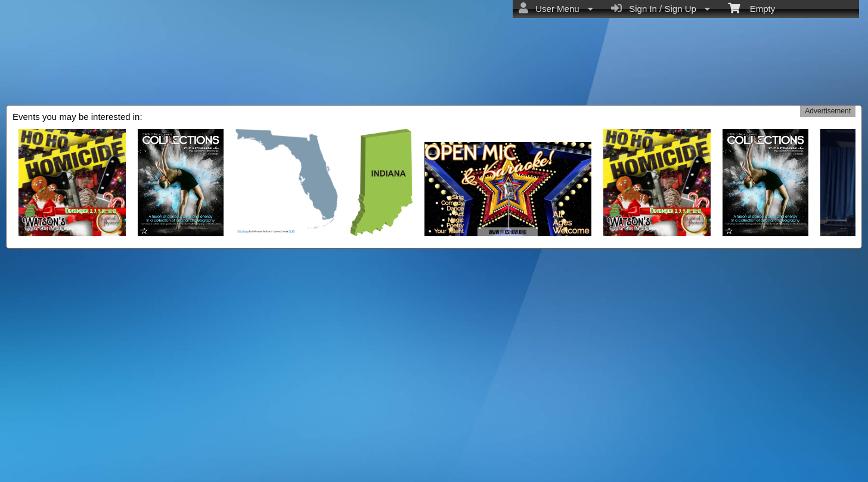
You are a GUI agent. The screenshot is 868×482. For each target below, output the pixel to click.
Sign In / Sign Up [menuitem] (661, 8)
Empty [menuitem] (751, 8)
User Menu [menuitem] (556, 8)
